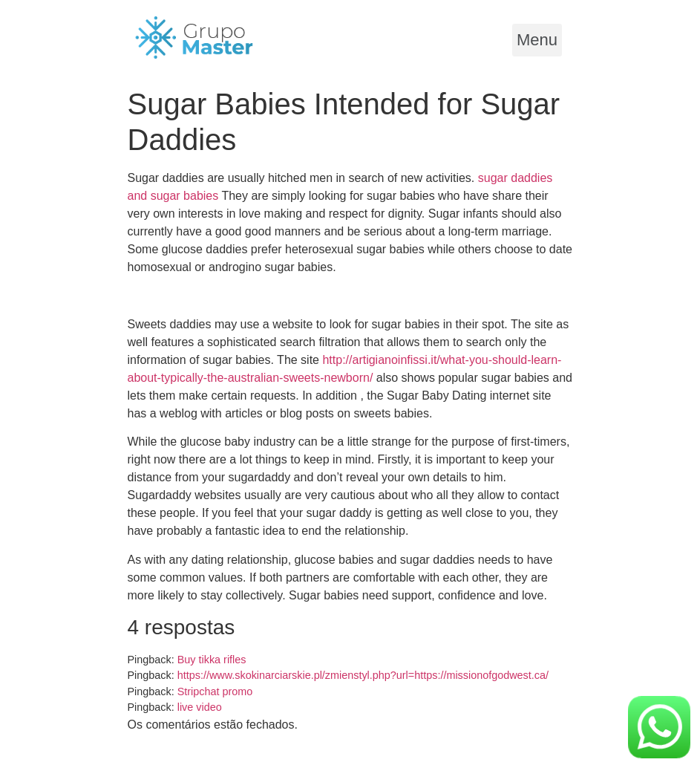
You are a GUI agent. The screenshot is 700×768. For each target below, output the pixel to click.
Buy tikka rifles (212, 660)
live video (200, 707)
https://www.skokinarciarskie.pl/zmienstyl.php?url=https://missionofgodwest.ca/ (363, 675)
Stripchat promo (215, 691)
